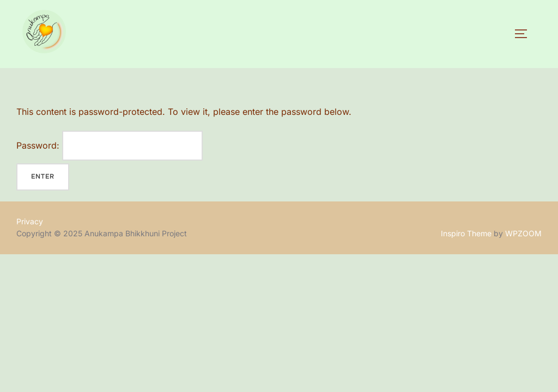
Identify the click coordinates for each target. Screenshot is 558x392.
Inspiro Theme (466, 233)
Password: (110, 146)
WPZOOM (523, 233)
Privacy (30, 221)
